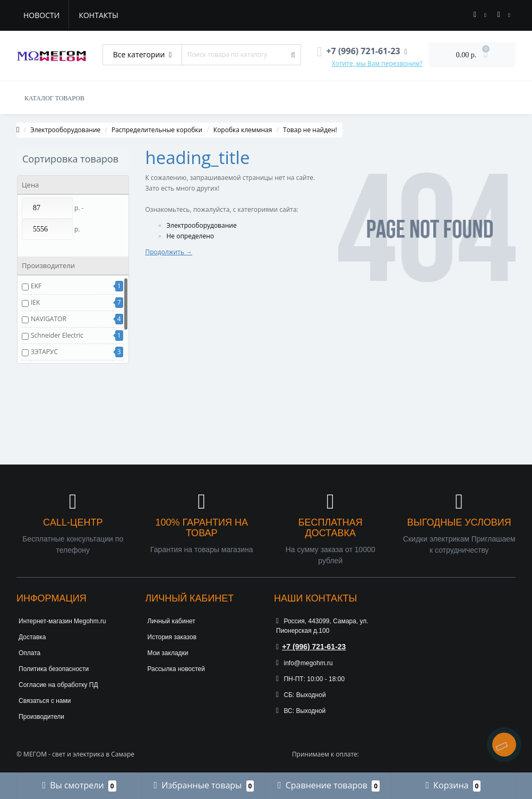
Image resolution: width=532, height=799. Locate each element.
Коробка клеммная (243, 130)
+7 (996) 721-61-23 (311, 647)
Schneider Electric (57, 335)
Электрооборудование (65, 130)
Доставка (32, 637)
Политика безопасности (54, 669)
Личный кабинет (171, 621)
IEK (35, 302)
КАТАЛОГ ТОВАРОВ (54, 98)
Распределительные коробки (157, 130)
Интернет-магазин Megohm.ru (62, 621)
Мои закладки (168, 653)
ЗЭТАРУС (44, 352)
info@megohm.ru (304, 663)
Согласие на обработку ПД (58, 685)
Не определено (191, 236)
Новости (41, 15)
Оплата (29, 653)
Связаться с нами (45, 701)
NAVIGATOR (49, 319)
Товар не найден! (310, 130)
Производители (41, 717)
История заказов (172, 637)
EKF (36, 286)
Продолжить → (169, 252)
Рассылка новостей (176, 669)
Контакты (98, 15)
